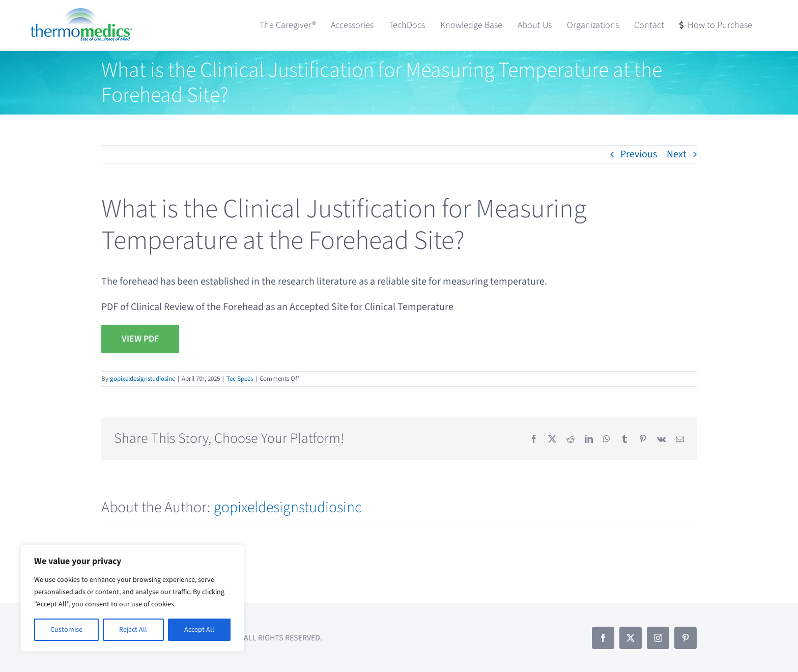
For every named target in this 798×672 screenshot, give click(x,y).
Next (677, 154)
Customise (66, 630)
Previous (639, 154)
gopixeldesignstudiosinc (142, 379)
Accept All (199, 630)
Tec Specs (240, 379)
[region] (132, 598)
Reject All (133, 630)
